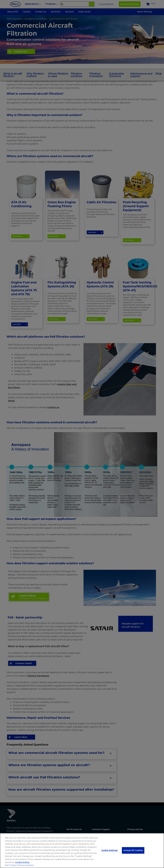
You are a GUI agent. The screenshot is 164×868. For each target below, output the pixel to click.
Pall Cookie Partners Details (19, 865)
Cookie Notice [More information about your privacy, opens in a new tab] (22, 862)
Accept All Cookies (133, 850)
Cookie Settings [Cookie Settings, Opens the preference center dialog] (109, 850)
